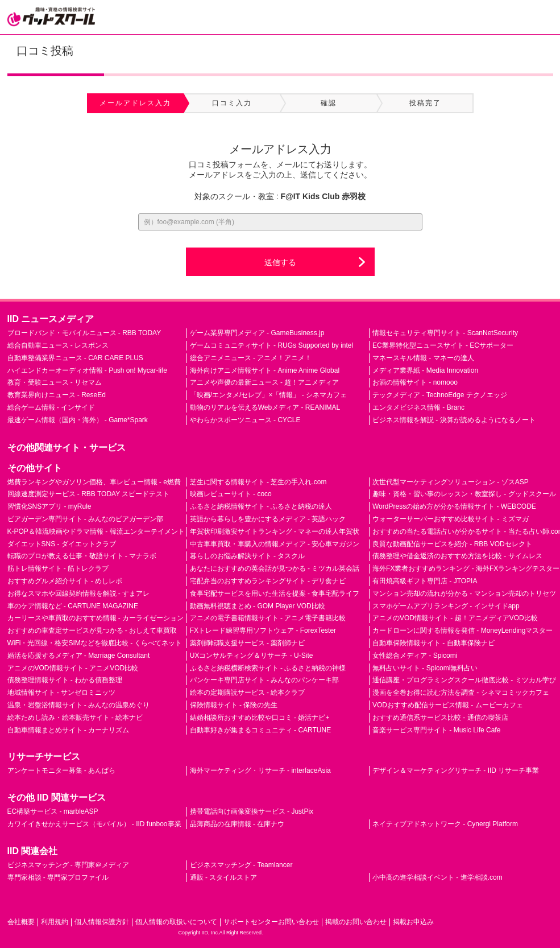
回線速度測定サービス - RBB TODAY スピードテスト (89, 494)
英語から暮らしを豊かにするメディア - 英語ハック (268, 519)
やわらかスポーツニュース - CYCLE (245, 420)
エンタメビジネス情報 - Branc (418, 407)
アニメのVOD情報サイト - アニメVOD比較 (73, 668)
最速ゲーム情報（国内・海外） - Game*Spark (78, 420)
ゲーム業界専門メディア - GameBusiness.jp (257, 333)
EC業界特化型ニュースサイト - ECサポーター (443, 345)
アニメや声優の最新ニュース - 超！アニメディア (265, 382)
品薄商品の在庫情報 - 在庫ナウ (237, 824)
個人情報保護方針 (102, 922)
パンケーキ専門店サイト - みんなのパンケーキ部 (265, 680)
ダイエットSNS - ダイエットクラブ (62, 544)
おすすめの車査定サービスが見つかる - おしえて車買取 (92, 630)
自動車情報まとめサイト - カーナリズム (69, 730)
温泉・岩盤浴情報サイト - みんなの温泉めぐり (79, 705)
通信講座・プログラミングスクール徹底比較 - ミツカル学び (464, 680)
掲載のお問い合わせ (356, 922)
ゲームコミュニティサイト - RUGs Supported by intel (271, 345)
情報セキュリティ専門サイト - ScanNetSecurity (445, 333)
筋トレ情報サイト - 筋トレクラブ (58, 568)
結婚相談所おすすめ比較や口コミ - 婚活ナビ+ (260, 718)
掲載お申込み (413, 922)
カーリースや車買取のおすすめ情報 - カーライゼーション (96, 618)
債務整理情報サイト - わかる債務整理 (65, 680)
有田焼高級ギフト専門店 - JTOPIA (425, 581)
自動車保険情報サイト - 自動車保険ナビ (434, 643)
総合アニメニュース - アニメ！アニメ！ (251, 358)
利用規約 (55, 922)
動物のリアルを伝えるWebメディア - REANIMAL (265, 407)
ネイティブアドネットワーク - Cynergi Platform (445, 824)
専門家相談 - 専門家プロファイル (58, 877)
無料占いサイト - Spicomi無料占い (425, 668)
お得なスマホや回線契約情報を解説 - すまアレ (79, 593)
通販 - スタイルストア (224, 877)
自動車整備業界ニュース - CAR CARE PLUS (75, 358)
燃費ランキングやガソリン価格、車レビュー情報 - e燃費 (94, 482)
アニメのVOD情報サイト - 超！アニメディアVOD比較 (455, 618)
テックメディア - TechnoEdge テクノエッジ (440, 395)
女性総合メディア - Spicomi (415, 656)
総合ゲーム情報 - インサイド (51, 407)
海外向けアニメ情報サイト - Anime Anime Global (265, 370)
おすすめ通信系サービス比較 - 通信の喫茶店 (440, 718)
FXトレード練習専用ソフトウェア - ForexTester (263, 630)
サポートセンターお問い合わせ (271, 922)
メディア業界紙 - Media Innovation (425, 370)
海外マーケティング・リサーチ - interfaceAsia (260, 770)
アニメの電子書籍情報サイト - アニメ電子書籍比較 (268, 618)
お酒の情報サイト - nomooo (415, 382)
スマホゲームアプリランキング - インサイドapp (446, 606)
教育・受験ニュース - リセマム (55, 382)
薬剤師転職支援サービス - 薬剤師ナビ (248, 643)
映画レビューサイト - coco (231, 494)
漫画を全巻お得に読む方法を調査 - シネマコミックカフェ (461, 693)
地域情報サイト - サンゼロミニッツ (62, 693)
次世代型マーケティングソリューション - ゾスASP (451, 482)
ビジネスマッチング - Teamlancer (241, 865)
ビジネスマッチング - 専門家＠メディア (69, 865)
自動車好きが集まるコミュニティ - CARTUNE (260, 730)
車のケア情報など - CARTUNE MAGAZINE (73, 606)
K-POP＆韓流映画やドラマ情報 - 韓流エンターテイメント (96, 531)
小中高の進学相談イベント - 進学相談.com (437, 877)
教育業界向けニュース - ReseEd (57, 395)
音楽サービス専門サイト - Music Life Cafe (436, 730)
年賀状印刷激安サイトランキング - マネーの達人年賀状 (275, 531)
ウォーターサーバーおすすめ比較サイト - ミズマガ (451, 519)
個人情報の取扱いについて (176, 922)
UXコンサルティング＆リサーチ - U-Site (252, 656)
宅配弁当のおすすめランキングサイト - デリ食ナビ (268, 581)
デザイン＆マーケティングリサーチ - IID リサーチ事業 (456, 770)
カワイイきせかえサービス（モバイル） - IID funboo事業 (94, 824)
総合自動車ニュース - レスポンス (58, 345)
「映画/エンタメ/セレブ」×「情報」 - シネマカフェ (268, 395)
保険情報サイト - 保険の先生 (234, 705)
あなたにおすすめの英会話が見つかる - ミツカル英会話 (275, 568)
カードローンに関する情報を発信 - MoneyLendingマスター (462, 630)
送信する (280, 262)
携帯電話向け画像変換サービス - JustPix (252, 811)
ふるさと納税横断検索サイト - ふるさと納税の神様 (268, 668)
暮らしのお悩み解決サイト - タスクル (248, 556)
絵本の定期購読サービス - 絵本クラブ (248, 693)
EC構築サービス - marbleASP (53, 811)
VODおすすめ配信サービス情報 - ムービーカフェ (448, 705)
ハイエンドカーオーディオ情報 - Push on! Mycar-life (87, 370)
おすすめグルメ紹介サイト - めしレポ (65, 581)
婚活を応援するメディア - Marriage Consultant (79, 656)
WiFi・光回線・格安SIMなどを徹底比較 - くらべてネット (95, 643)
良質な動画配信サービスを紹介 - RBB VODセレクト (452, 544)
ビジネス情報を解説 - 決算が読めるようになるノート (454, 420)
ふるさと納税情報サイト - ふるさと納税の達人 (261, 506)
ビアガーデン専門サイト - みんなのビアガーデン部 (86, 519)
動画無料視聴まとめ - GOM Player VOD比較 (258, 606)
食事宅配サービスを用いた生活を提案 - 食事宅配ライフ (275, 593)
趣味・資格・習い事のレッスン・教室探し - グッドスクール (464, 494)
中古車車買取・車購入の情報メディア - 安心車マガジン (275, 544)
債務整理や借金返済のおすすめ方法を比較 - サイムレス (457, 556)
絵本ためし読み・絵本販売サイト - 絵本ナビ (75, 718)
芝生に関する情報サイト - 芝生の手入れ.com (258, 482)
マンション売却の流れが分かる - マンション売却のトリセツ (464, 593)
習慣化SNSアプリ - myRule (49, 506)
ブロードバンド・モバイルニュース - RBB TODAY (84, 333)
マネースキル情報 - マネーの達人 (423, 358)
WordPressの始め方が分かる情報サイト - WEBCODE (454, 506)
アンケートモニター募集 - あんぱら (62, 770)
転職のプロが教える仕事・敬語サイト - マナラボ (82, 556)
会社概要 (21, 922)
